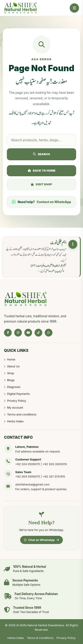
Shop (11, 373)
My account (15, 407)
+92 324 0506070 (28, 464)
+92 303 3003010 (55, 464)
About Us (13, 366)
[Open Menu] (74, 8)
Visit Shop (41, 184)
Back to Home (42, 170)
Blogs (11, 380)
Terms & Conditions (40, 638)
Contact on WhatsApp (54, 202)
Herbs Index (15, 421)
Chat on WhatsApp (41, 540)
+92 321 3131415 (54, 476)
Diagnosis (14, 387)
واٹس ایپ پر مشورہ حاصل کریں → (51, 271)
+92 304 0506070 (28, 476)
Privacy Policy (17, 401)
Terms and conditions (22, 414)
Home (11, 359)
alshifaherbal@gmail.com (32, 484)
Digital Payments (18, 394)
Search (41, 154)
